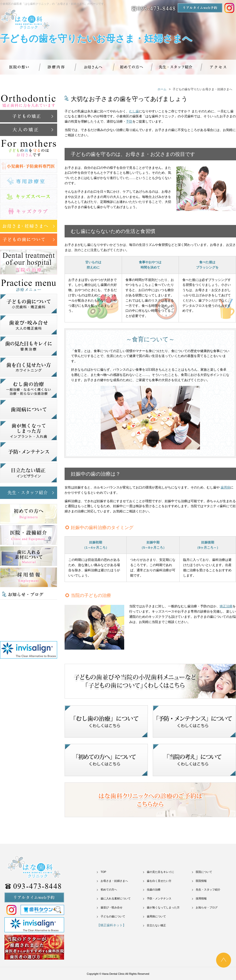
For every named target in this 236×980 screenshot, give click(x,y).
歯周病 (225, 487)
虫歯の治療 (154, 890)
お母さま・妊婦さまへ (114, 881)
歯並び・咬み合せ (112, 907)
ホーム (162, 89)
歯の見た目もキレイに (160, 872)
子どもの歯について (113, 916)
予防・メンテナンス (159, 898)
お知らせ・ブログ (207, 907)
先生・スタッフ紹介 (208, 890)
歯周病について (156, 916)
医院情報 (201, 881)
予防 (129, 121)
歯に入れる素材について (116, 898)
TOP (103, 872)
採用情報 (201, 898)
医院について (204, 872)
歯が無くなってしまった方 (163, 907)
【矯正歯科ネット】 (111, 925)
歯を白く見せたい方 (159, 881)
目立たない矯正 (156, 925)
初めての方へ (109, 890)
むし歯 (134, 111)
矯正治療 (226, 606)
